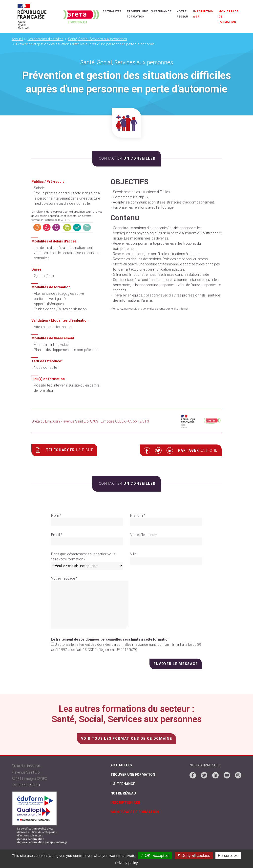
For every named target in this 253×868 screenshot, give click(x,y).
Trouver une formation (133, 775)
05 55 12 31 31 (29, 784)
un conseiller (126, 158)
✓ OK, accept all (155, 856)
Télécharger (64, 450)
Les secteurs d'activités (45, 39)
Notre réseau (123, 795)
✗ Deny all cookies (194, 856)
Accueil (17, 39)
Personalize (228, 856)
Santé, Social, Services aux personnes (97, 39)
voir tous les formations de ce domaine (126, 738)
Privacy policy (126, 863)
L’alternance (161, 11)
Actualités (113, 11)
